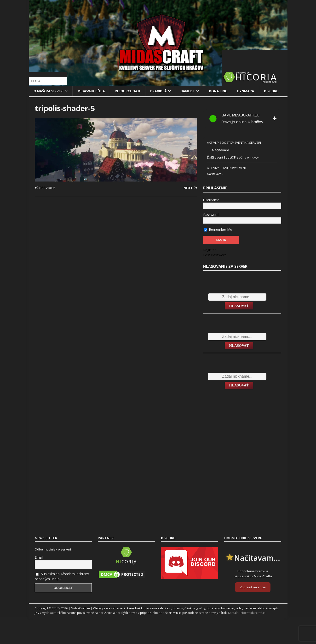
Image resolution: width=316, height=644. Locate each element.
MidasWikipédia (92, 91)
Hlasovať (239, 306)
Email (39, 557)
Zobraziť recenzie (253, 587)
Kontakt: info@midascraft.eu (247, 613)
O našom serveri (49, 91)
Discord (273, 91)
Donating (220, 91)
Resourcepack (129, 91)
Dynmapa (247, 91)
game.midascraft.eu (240, 115)
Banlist (189, 91)
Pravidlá (160, 91)
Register (210, 250)
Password (211, 215)
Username (211, 200)
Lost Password (215, 255)
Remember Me (218, 229)
